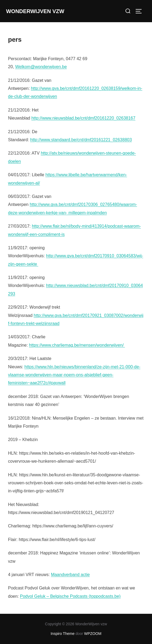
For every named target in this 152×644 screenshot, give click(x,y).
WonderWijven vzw (35, 11)
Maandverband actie (70, 575)
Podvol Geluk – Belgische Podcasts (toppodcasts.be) (70, 596)
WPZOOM (93, 634)
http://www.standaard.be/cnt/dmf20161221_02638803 (81, 140)
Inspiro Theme (62, 634)
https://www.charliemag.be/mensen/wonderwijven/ (77, 345)
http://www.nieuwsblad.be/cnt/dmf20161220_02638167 (83, 118)
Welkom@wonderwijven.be (41, 67)
